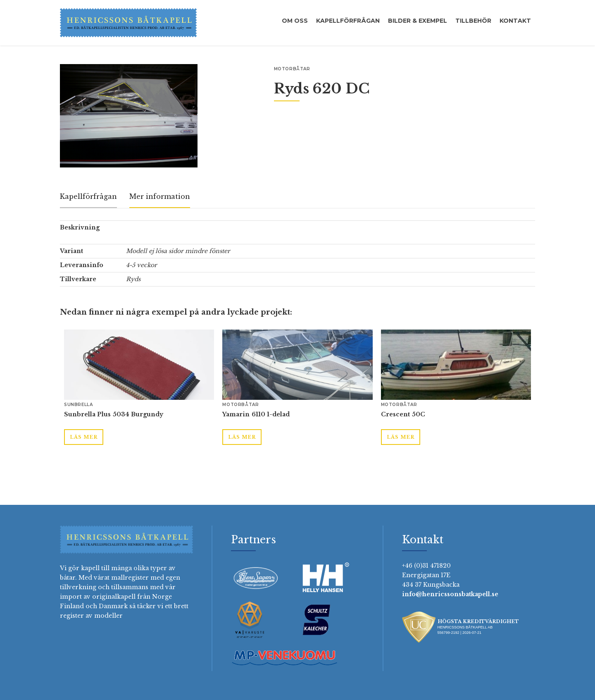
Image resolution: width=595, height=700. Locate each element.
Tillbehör (473, 21)
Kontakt (515, 21)
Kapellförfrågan (348, 21)
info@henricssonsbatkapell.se (450, 594)
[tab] (88, 197)
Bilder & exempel (418, 21)
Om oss (295, 21)
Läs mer (84, 437)
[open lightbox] (129, 116)
